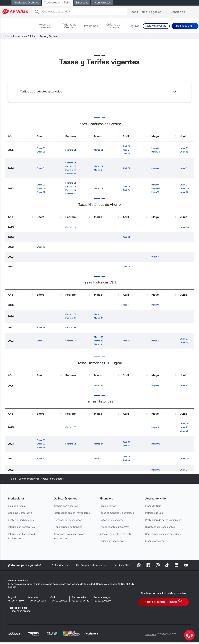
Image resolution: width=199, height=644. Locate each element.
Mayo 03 (156, 188)
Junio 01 (184, 148)
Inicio (6, 36)
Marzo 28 (99, 341)
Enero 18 (41, 447)
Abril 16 (126, 154)
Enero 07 (41, 341)
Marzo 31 (98, 344)
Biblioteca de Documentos (160, 527)
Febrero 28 (71, 174)
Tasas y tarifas (108, 506)
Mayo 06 (156, 444)
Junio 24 (184, 470)
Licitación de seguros (111, 520)
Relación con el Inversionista (115, 534)
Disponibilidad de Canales (68, 527)
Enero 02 (41, 185)
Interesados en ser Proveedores (72, 513)
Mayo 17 (155, 257)
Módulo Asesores (155, 541)
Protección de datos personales (163, 520)
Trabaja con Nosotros (66, 506)
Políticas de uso (154, 513)
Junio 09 (184, 188)
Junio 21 (184, 342)
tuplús (103, 479)
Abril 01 (126, 146)
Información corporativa (21, 527)
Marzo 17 (98, 459)
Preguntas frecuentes (91, 565)
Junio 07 (184, 339)
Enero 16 (41, 247)
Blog (10, 479)
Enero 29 (41, 152)
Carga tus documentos (164, 602)
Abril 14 (126, 460)
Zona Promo (139, 13)
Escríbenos (59, 565)
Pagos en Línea (159, 13)
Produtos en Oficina (24, 36)
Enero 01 (41, 148)
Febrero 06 (71, 187)
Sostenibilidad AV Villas (21, 520)
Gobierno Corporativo (20, 513)
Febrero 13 (70, 227)
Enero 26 (41, 192)
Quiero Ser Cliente (156, 26)
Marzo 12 (98, 170)
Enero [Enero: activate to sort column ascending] (41, 136)
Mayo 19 (155, 192)
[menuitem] (45, 26)
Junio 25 (184, 431)
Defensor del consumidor (68, 520)
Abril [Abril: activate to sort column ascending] (126, 136)
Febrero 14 (71, 341)
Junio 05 (184, 459)
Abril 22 (126, 442)
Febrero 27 (71, 318)
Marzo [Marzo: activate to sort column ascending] (98, 136)
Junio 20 (184, 192)
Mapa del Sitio (153, 506)
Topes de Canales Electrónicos (117, 513)
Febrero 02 (71, 166)
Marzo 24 (99, 444)
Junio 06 (184, 227)
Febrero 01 (71, 150)
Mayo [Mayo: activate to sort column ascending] (155, 136)
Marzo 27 (98, 318)
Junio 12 (184, 152)
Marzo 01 (98, 150)
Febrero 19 (70, 170)
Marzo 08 (99, 337)
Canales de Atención (184, 13)
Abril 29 (126, 446)
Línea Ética (122, 565)
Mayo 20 (156, 152)
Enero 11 (40, 459)
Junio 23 (184, 427)
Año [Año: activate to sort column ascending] (11, 136)
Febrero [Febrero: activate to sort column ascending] (71, 136)
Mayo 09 (156, 470)
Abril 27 (126, 341)
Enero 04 (41, 188)
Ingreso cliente (184, 26)
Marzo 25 (99, 385)
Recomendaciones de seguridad (163, 534)
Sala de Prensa (16, 506)
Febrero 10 (71, 190)
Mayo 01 (155, 148)
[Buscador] (37, 12)
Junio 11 (184, 385)
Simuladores (152, 479)
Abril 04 (127, 150)
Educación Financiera (111, 541)
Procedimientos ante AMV (114, 527)
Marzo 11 (98, 314)
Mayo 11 (155, 427)
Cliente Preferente (64, 479)
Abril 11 (126, 305)
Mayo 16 (155, 341)
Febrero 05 (71, 427)
